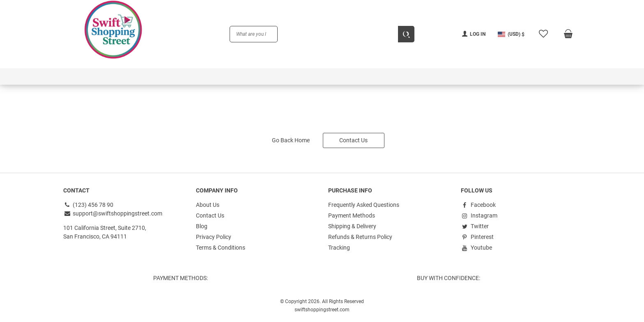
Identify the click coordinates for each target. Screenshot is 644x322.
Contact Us (353, 140)
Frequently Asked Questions (364, 205)
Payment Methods (352, 215)
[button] (511, 34)
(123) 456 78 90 (88, 205)
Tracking (339, 248)
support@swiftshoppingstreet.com (113, 213)
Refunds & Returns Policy (360, 237)
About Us (208, 205)
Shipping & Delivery (352, 226)
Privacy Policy (214, 237)
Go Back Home (291, 140)
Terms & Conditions (221, 248)
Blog (202, 226)
